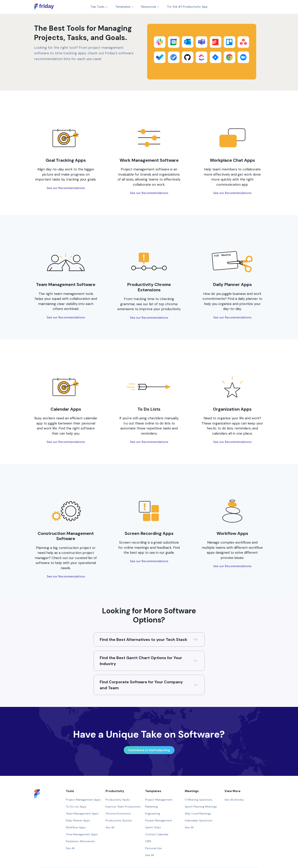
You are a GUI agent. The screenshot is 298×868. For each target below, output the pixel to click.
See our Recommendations (66, 188)
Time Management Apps (82, 834)
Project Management (159, 800)
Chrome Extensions (118, 814)
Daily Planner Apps (78, 820)
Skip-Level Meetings (198, 814)
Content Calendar (157, 834)
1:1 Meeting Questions (199, 800)
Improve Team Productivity (123, 807)
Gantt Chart (153, 827)
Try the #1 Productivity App (187, 7)
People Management (159, 820)
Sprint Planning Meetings (201, 807)
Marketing (151, 807)
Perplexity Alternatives (80, 841)
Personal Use (153, 848)
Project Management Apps (83, 800)
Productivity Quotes (119, 820)
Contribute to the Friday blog (149, 750)
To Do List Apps (76, 807)
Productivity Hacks (118, 800)
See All (70, 848)
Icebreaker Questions (199, 820)
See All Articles (234, 800)
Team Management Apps (82, 814)
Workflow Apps (76, 827)
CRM (148, 841)
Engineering (153, 814)
